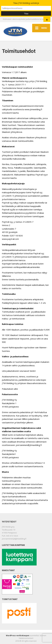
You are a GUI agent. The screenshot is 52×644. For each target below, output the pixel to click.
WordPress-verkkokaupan (18, 636)
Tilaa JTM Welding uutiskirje (26, 3)
